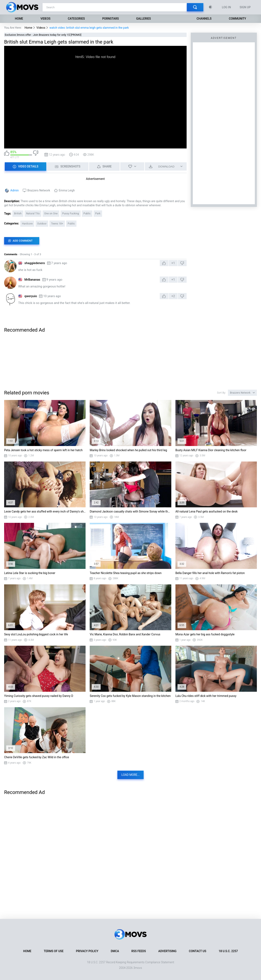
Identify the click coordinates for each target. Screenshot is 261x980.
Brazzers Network (39, 190)
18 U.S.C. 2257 (228, 951)
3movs (138, 968)
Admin (14, 190)
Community (238, 19)
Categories (76, 19)
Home (19, 19)
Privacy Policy (87, 951)
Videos (45, 19)
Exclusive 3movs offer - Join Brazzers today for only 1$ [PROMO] (43, 35)
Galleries (144, 19)
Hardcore (27, 224)
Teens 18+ (57, 224)
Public (87, 214)
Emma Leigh (67, 190)
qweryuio (31, 296)
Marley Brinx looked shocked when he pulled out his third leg (128, 450)
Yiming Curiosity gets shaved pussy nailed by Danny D (39, 696)
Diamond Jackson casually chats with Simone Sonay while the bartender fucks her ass (130, 511)
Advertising (167, 951)
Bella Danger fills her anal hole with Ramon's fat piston (210, 573)
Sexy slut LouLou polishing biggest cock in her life (36, 634)
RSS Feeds (139, 951)
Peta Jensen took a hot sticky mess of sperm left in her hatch (43, 450)
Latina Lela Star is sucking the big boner (30, 573)
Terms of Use (54, 951)
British (18, 214)
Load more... (131, 775)
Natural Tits (33, 214)
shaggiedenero (35, 263)
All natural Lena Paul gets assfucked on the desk (207, 511)
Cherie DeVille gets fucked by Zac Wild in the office (37, 757)
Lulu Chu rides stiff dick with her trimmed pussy (206, 696)
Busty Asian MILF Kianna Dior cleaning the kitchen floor (211, 450)
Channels (204, 19)
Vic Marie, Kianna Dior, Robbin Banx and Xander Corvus (125, 634)
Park (98, 214)
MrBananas (32, 280)
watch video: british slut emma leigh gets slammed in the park (89, 28)
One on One (51, 214)
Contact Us (198, 951)
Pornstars (111, 19)
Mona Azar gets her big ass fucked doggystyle (205, 634)
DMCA (115, 951)
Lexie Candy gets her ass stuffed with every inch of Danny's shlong (45, 511)
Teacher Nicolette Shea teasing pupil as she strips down (126, 573)
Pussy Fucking (71, 214)
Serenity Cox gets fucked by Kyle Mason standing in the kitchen (130, 696)
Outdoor (42, 224)
